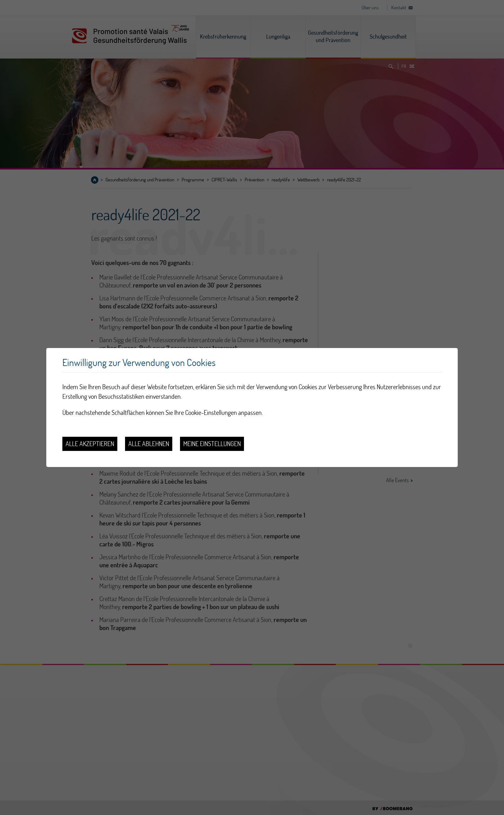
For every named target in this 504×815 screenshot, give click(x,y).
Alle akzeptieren (90, 444)
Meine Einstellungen (212, 444)
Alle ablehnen (149, 444)
